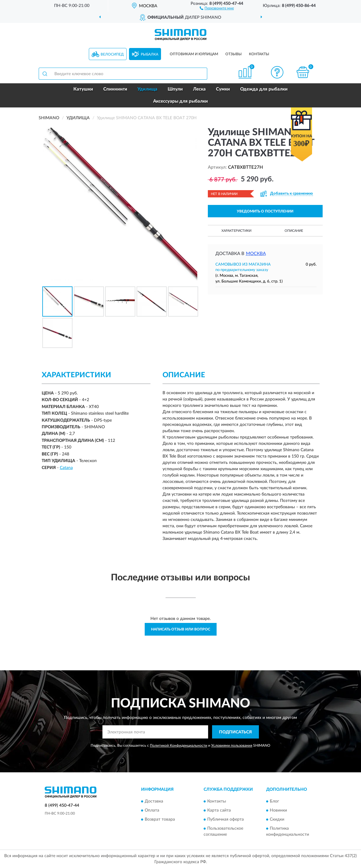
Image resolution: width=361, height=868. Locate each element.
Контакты (259, 54)
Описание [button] (294, 231)
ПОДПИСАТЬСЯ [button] (235, 732)
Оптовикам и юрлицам (194, 54)
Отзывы (234, 54)
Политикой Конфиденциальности (179, 745)
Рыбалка (150, 54)
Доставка (154, 801)
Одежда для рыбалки (264, 89)
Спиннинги (115, 89)
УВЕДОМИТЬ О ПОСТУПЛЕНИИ (265, 211)
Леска (199, 89)
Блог (274, 801)
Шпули (175, 89)
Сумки (223, 89)
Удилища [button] (147, 89)
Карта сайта (219, 810)
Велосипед (112, 54)
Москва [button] (256, 254)
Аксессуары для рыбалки (180, 101)
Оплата (152, 810)
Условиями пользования (232, 745)
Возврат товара (160, 819)
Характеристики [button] (236, 231)
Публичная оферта (226, 819)
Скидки (277, 819)
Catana (66, 468)
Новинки (278, 810)
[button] (217, 8)
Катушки (83, 89)
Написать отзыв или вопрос (181, 629)
